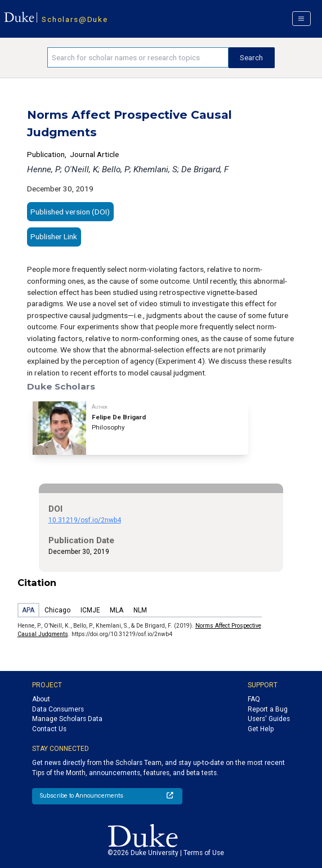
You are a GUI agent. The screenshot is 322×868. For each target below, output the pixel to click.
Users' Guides (269, 719)
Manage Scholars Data (67, 719)
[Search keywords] (138, 57)
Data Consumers (58, 709)
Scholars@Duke (75, 19)
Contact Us (49, 729)
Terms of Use (204, 853)
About (41, 699)
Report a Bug (268, 709)
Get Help (261, 729)
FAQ (254, 699)
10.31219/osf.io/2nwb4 (85, 520)
